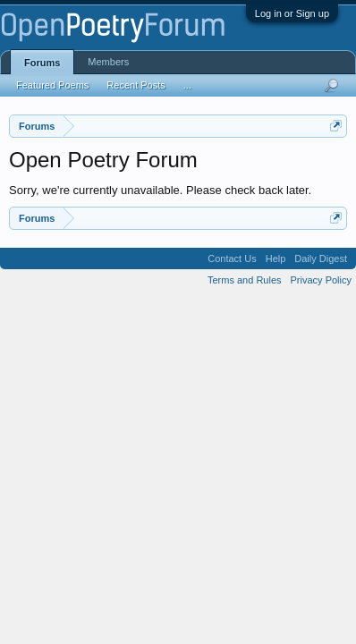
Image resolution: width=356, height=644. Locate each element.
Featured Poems (52, 85)
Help (276, 258)
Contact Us (232, 258)
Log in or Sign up (292, 13)
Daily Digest (321, 258)
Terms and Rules (245, 280)
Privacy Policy (321, 280)
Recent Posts (136, 85)
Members (108, 62)
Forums (42, 63)
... (187, 85)
